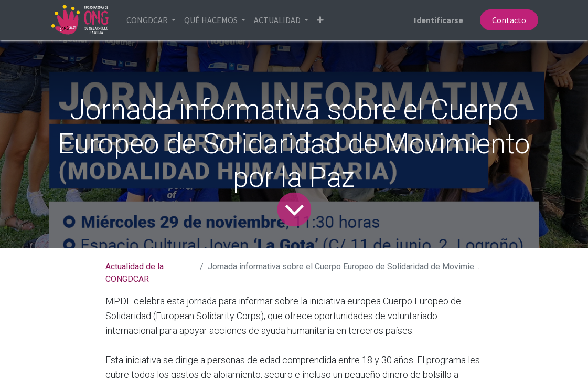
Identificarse (439, 20)
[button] (320, 20)
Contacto (509, 20)
